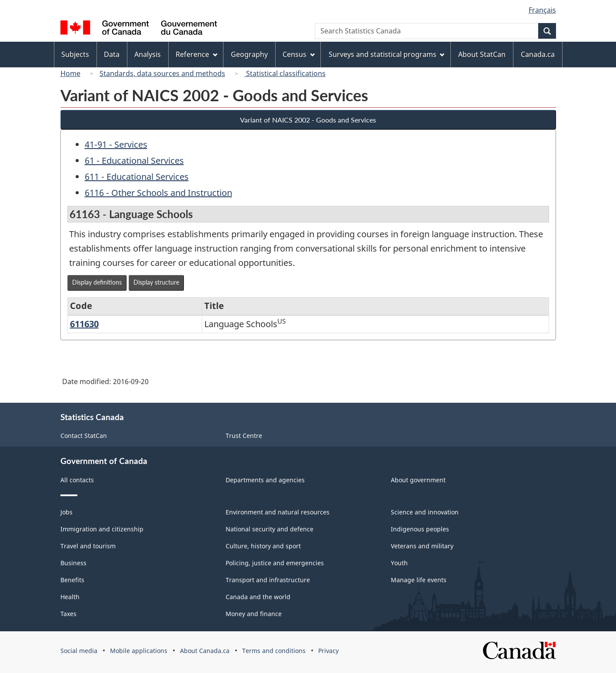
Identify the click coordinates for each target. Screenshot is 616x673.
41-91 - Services (116, 144)
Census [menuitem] (299, 54)
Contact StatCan (84, 436)
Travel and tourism (88, 546)
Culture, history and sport (263, 546)
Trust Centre (244, 436)
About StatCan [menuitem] (482, 54)
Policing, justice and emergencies (275, 563)
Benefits (72, 580)
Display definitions (97, 282)
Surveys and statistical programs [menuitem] (387, 54)
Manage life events (419, 580)
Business (73, 563)
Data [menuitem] (112, 54)
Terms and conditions (274, 651)
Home (70, 73)
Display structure (156, 282)
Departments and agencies (265, 480)
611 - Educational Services (137, 177)
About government (418, 480)
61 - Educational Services (134, 161)
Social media (79, 651)
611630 (84, 324)
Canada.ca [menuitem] (538, 54)
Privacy (328, 651)
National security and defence (270, 529)
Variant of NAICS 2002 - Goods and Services (308, 120)
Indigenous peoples (420, 529)
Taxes (68, 614)
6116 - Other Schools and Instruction (158, 193)
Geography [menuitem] (249, 54)
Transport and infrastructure (268, 580)
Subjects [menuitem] (75, 54)
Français (542, 10)
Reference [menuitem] (196, 54)
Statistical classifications (285, 73)
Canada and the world (258, 597)
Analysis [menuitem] (148, 54)
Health (70, 597)
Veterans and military (422, 546)
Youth (399, 563)
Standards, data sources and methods (162, 73)
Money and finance (254, 614)
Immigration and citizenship (102, 529)
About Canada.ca (205, 651)
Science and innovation (425, 512)
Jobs (67, 512)
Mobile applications (139, 651)
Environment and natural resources (278, 512)
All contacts (77, 480)
